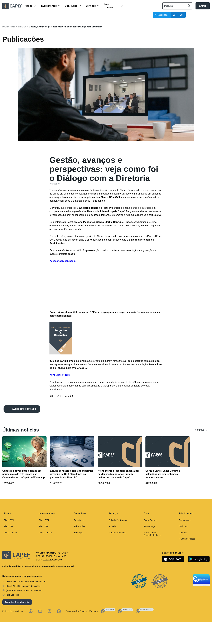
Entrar (203, 6)
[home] (13, 6)
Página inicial (9, 27)
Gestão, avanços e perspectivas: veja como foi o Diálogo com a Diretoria (65, 27)
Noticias (22, 27)
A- (174, 15)
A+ (182, 15)
